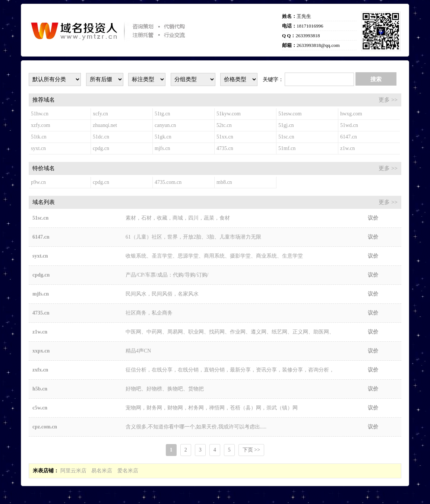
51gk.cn (163, 137)
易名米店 (102, 471)
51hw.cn (40, 114)
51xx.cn (225, 137)
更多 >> (388, 100)
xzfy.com (41, 125)
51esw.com (290, 114)
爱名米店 (128, 471)
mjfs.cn (162, 148)
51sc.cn (286, 137)
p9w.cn (38, 182)
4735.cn (225, 148)
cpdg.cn (101, 148)
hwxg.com (351, 114)
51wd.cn (349, 125)
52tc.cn (224, 125)
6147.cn (349, 137)
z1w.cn (347, 148)
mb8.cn (224, 182)
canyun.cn (165, 125)
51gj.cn (286, 125)
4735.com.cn (168, 182)
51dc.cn (101, 137)
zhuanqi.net (105, 125)
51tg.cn (162, 114)
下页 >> (251, 450)
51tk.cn (39, 137)
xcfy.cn (100, 114)
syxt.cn (38, 148)
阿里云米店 (73, 471)
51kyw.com (229, 114)
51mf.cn (287, 148)
